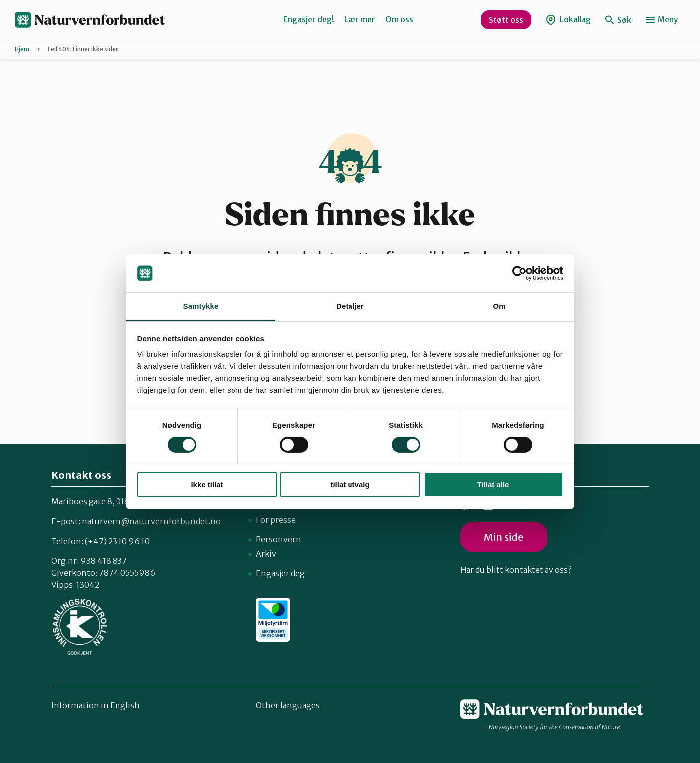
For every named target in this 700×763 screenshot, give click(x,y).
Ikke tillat (207, 485)
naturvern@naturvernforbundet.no (151, 521)
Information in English (96, 705)
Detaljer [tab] (350, 306)
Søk (618, 20)
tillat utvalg (350, 485)
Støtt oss (506, 20)
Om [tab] (499, 306)
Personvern (279, 539)
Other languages (288, 705)
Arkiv (266, 554)
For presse (276, 520)
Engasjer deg (280, 573)
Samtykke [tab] (201, 306)
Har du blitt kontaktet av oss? (516, 570)
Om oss (399, 19)
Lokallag (568, 20)
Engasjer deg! (309, 19)
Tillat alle (493, 485)
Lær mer (360, 19)
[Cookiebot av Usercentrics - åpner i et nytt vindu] (520, 273)
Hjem (22, 49)
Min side (504, 537)
